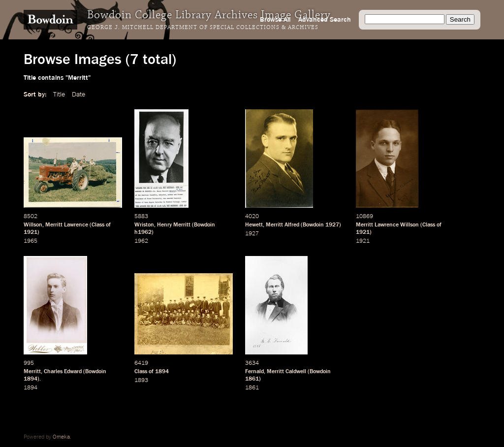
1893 (141, 381)
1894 (31, 379)
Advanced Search (325, 20)
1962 (141, 241)
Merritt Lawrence (67, 225)
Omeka (61, 437)
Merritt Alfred (283, 225)
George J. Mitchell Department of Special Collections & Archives (203, 28)
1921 (31, 232)
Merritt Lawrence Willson (387, 225)
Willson (33, 225)
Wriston (144, 225)
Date (79, 95)
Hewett (254, 225)
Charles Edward (63, 372)
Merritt (32, 372)
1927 (332, 225)
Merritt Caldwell (286, 372)
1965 (31, 241)
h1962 (143, 232)
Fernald (254, 372)
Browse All (275, 20)
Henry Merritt (174, 225)
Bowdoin (205, 225)
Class (98, 225)
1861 (252, 379)
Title (59, 95)
